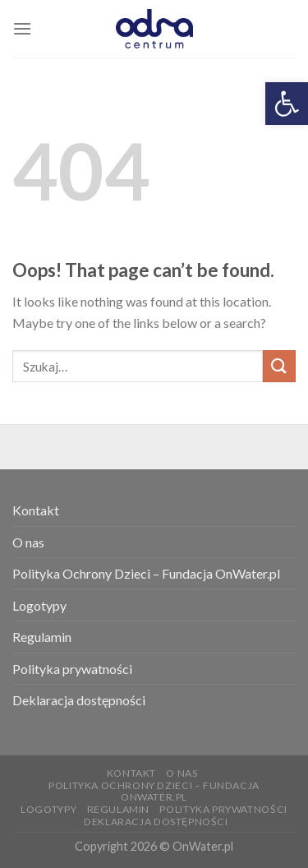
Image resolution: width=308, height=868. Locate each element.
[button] (287, 104)
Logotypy (39, 605)
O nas (28, 542)
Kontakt (36, 510)
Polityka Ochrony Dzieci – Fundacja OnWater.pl (146, 573)
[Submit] (279, 366)
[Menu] (22, 28)
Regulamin (42, 637)
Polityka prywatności (72, 669)
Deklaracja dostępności (79, 700)
